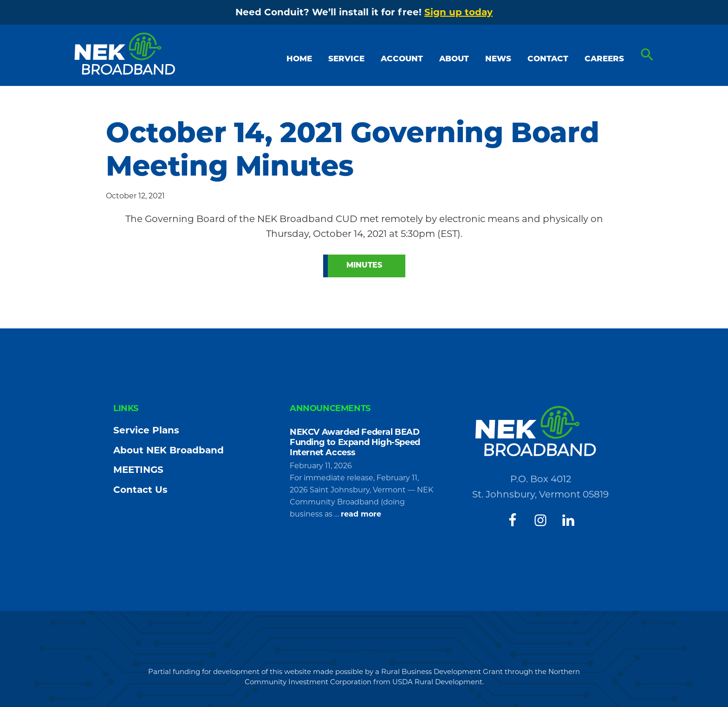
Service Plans (146, 430)
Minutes (364, 266)
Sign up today (458, 12)
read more (361, 514)
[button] (647, 55)
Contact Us (140, 490)
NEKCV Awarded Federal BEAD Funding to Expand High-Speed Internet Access (355, 442)
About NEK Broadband (169, 450)
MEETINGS (138, 470)
